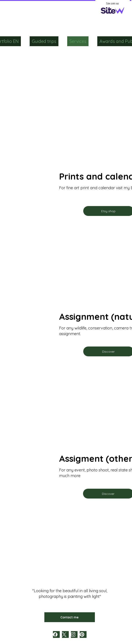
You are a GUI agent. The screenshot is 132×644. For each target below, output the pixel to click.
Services (78, 41)
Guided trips (44, 41)
